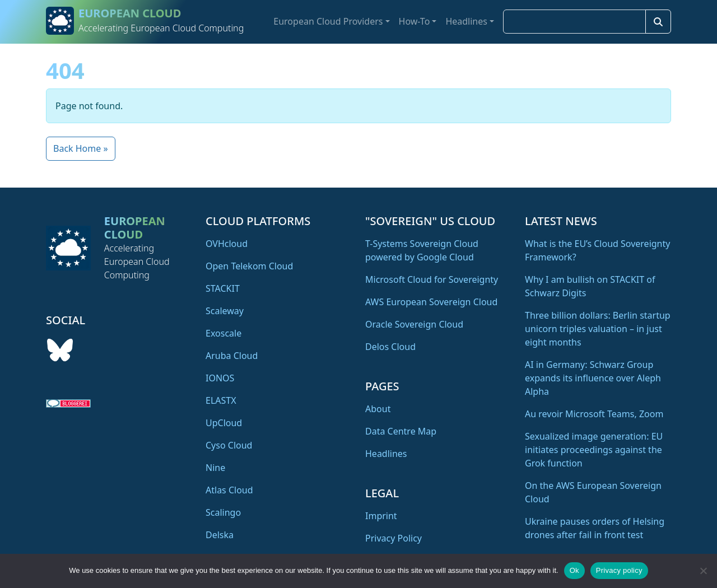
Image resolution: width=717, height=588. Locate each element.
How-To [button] (415, 21)
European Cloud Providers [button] (328, 21)
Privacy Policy (394, 538)
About (378, 409)
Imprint (381, 516)
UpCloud (224, 423)
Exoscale (224, 333)
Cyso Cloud (229, 445)
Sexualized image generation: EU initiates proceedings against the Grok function (594, 450)
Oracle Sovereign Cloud (414, 324)
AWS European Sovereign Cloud (431, 302)
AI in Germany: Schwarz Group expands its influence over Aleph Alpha (593, 378)
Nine (215, 468)
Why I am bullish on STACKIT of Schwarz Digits (590, 286)
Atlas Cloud (229, 490)
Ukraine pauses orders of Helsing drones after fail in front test (595, 528)
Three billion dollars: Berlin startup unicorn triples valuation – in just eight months (598, 329)
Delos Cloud (390, 347)
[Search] (658, 22)
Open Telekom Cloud (249, 266)
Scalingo (223, 512)
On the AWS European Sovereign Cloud (593, 492)
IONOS (220, 378)
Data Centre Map (401, 431)
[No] (703, 571)
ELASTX (221, 400)
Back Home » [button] (81, 148)
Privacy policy (619, 570)
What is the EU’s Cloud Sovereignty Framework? (597, 250)
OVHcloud (227, 244)
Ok (574, 570)
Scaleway (225, 311)
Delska (220, 535)
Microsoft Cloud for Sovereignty (432, 279)
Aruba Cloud (232, 356)
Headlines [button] (466, 21)
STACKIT (223, 288)
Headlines (386, 454)
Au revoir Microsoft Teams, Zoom (594, 414)
